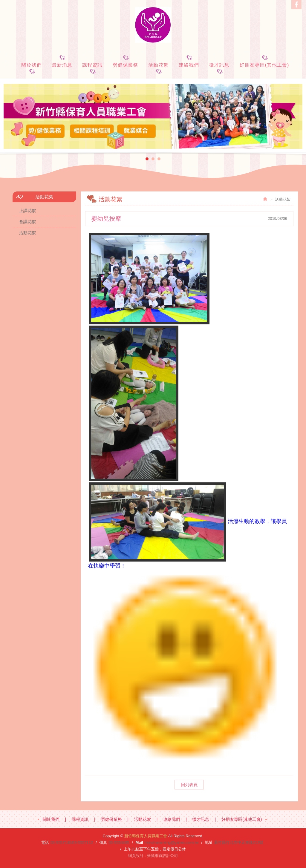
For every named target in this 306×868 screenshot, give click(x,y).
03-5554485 (119, 842)
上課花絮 (27, 211)
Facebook (296, 5)
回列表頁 (189, 785)
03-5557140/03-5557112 (72, 842)
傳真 (103, 842)
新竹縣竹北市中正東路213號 (239, 842)
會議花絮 (27, 222)
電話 (45, 842)
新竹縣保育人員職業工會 (153, 25)
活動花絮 (27, 233)
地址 (209, 842)
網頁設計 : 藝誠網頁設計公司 (153, 856)
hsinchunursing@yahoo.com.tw (172, 842)
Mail (139, 842)
